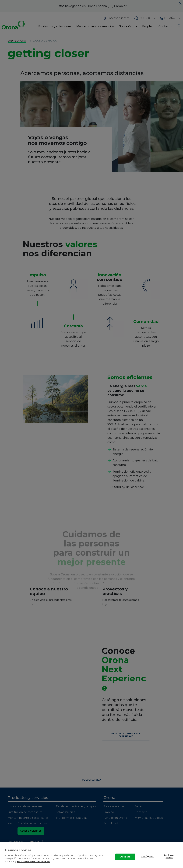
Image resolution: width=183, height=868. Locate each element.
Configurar (147, 859)
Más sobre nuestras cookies (34, 864)
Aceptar (125, 859)
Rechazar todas (169, 859)
